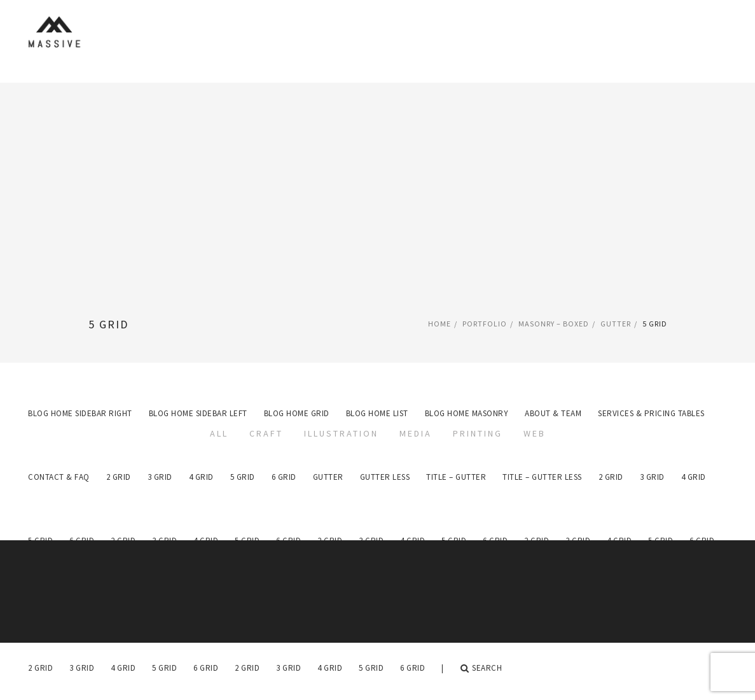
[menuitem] (40, 668)
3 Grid (82, 668)
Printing (478, 433)
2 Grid (40, 668)
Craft (266, 433)
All (219, 433)
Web (535, 433)
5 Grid (164, 668)
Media (416, 433)
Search (481, 668)
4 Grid (123, 668)
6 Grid (206, 668)
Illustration (341, 433)
